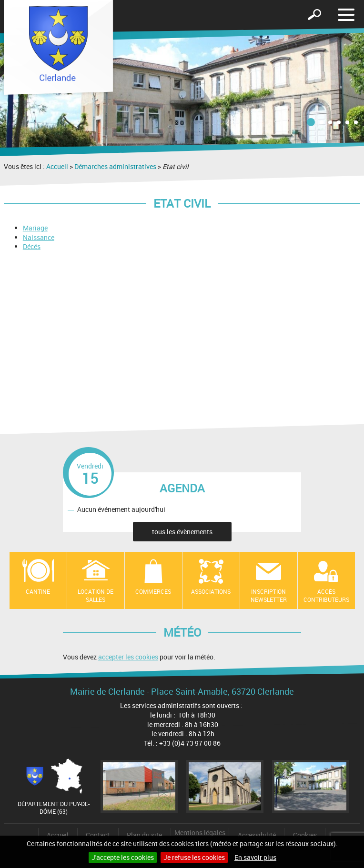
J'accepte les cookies (123, 857)
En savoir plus (255, 857)
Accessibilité (257, 835)
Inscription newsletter (269, 595)
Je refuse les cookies (194, 857)
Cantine (38, 591)
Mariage (35, 228)
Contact (98, 835)
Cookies (305, 835)
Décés (32, 246)
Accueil (57, 166)
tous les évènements (182, 532)
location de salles (96, 595)
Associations (211, 591)
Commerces (153, 591)
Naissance (39, 237)
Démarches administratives (115, 166)
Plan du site (144, 835)
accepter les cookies (128, 657)
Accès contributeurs (326, 595)
